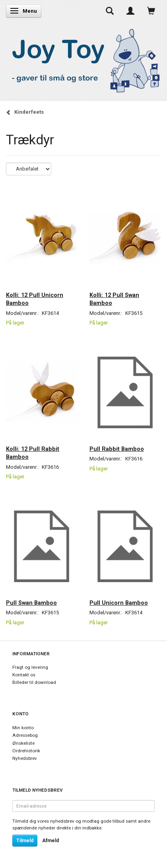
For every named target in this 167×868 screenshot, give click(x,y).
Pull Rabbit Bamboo (117, 449)
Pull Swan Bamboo (31, 603)
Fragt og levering (30, 667)
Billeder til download (34, 682)
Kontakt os (24, 675)
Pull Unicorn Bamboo (119, 603)
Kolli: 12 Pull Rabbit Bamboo (33, 453)
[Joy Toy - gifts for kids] (83, 59)
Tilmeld (25, 841)
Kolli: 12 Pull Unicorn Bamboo (35, 299)
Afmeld (50, 841)
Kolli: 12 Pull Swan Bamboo (114, 299)
